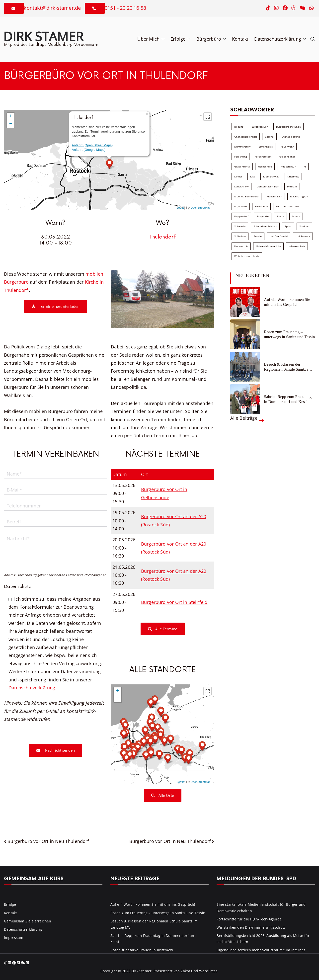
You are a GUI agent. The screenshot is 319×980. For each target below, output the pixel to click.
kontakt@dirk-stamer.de (52, 8)
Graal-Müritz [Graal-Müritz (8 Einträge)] (242, 166)
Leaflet (181, 208)
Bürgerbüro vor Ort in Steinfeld (174, 602)
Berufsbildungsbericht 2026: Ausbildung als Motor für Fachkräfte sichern (263, 939)
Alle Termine (163, 629)
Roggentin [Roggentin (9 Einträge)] (263, 216)
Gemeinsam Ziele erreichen (28, 921)
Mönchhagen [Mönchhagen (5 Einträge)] (275, 196)
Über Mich (151, 39)
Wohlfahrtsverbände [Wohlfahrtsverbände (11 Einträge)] (247, 256)
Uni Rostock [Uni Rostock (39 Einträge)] (303, 236)
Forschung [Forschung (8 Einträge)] (240, 157)
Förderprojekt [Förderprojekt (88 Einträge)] (263, 157)
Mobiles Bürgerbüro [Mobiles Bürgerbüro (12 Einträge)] (246, 196)
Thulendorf (163, 237)
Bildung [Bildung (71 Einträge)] (239, 127)
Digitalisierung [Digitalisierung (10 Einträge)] (291, 137)
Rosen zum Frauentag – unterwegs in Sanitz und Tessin (289, 334)
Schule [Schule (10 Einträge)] (296, 216)
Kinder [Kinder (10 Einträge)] (238, 176)
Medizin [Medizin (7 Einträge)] (292, 186)
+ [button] (11, 117)
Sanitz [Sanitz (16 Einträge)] (280, 216)
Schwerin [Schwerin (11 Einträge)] (240, 226)
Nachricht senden (56, 750)
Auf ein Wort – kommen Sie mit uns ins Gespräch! (287, 302)
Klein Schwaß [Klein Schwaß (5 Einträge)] (271, 176)
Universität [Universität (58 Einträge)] (241, 246)
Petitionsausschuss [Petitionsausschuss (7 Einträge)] (288, 206)
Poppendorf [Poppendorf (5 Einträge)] (241, 216)
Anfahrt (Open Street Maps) (92, 145)
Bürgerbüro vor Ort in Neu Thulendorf (48, 841)
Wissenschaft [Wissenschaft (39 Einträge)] (297, 246)
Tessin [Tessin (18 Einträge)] (258, 236)
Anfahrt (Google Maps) (89, 150)
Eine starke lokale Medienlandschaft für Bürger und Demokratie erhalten (261, 907)
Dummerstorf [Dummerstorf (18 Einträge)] (242, 147)
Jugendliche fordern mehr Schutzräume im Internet (261, 950)
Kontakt (240, 39)
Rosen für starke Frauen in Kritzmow (142, 950)
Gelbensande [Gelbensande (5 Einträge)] (287, 157)
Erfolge (180, 39)
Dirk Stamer (43, 36)
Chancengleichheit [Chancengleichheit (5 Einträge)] (246, 137)
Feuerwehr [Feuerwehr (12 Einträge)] (287, 147)
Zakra (185, 971)
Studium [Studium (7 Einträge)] (304, 226)
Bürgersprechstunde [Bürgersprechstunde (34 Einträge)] (288, 127)
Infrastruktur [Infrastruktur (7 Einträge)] (288, 166)
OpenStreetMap (201, 208)
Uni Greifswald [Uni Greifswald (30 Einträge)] (279, 236)
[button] (162, 39)
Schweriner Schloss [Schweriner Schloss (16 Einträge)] (265, 226)
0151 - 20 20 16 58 (125, 8)
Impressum (14, 938)
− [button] (11, 124)
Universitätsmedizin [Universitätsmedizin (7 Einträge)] (268, 246)
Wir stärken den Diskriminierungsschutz (251, 927)
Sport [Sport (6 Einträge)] (288, 226)
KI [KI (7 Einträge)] (305, 166)
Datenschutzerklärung (280, 39)
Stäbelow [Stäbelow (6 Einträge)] (240, 236)
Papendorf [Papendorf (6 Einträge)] (241, 206)
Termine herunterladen (56, 306)
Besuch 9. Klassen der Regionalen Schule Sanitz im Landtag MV (288, 367)
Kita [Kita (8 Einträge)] (253, 176)
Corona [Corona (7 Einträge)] (269, 137)
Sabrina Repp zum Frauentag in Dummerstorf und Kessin (288, 399)
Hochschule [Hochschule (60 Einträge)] (265, 166)
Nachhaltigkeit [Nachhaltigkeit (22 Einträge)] (299, 196)
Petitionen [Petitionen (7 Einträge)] (261, 206)
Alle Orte (163, 795)
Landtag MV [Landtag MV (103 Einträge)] (241, 186)
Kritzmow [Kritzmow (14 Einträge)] (293, 176)
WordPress (208, 971)
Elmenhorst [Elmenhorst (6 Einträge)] (266, 147)
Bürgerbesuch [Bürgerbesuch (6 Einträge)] (260, 127)
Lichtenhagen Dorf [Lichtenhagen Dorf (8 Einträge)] (268, 186)
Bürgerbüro (211, 39)
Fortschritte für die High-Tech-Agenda (249, 919)
